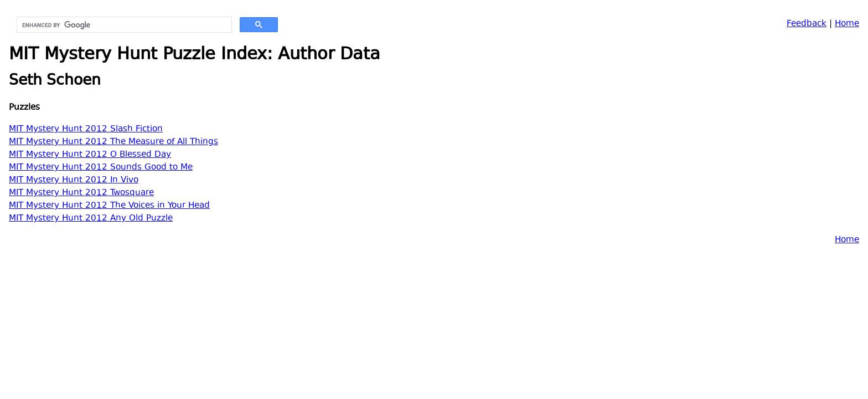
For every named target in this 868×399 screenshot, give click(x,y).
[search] (123, 25)
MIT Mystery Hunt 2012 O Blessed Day (90, 155)
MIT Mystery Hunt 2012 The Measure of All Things (113, 142)
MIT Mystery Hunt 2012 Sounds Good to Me (101, 168)
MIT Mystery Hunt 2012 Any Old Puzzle (91, 219)
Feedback (807, 24)
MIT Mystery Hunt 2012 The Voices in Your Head (109, 206)
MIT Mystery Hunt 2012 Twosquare (81, 193)
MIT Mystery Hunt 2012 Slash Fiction (86, 129)
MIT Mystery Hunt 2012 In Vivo (74, 180)
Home (847, 24)
